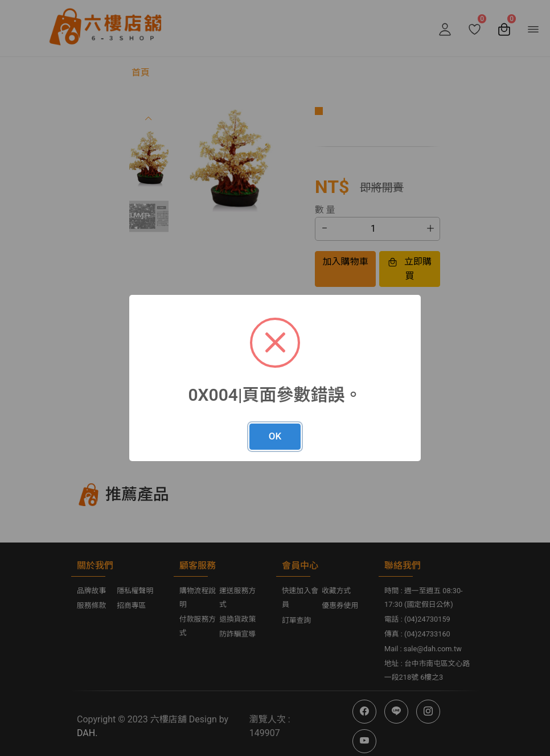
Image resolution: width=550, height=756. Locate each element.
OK (275, 436)
